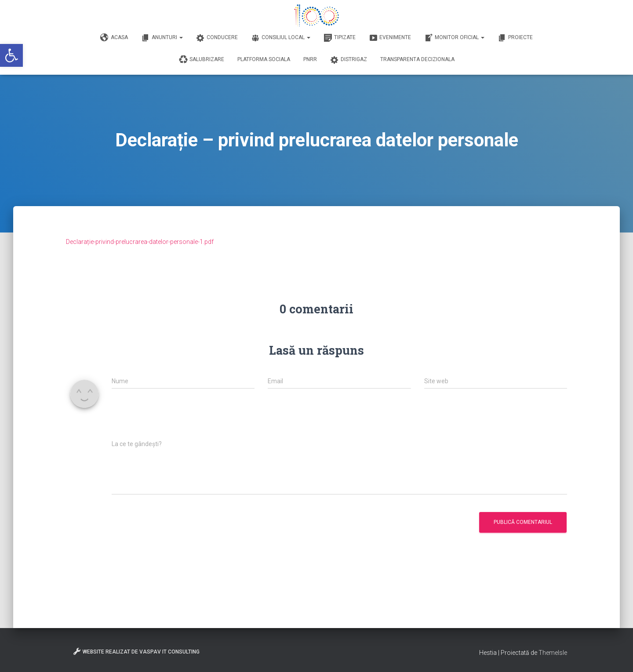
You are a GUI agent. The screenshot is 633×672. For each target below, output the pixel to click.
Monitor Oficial (454, 38)
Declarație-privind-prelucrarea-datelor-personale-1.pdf (140, 242)
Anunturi (162, 38)
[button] (11, 55)
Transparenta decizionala (417, 59)
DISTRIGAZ (349, 60)
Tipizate (340, 38)
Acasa (114, 38)
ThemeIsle (553, 653)
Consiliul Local (281, 38)
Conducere (217, 38)
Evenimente (390, 38)
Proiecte (515, 38)
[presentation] (178, 419)
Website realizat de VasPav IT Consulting (136, 651)
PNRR (310, 59)
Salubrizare (202, 60)
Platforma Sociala (264, 59)
